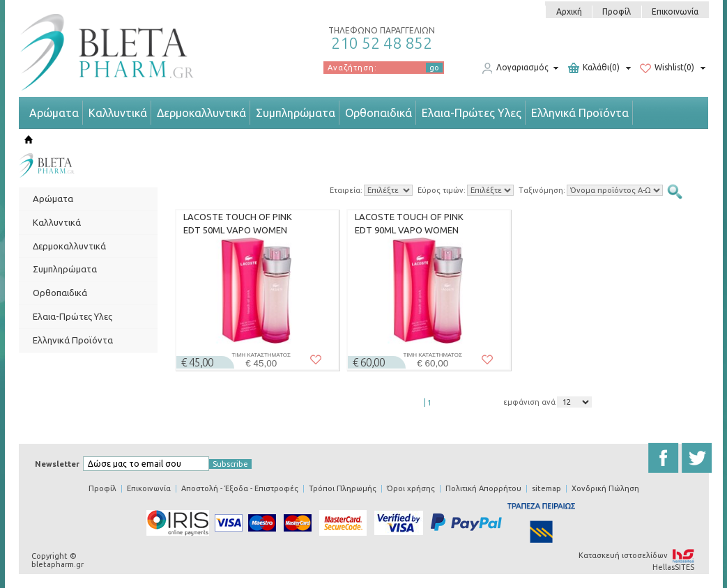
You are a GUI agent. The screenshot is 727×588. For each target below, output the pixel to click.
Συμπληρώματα (296, 113)
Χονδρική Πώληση (605, 488)
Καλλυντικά (118, 113)
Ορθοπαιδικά (378, 113)
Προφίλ (617, 11)
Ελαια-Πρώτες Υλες (472, 113)
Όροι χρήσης (411, 488)
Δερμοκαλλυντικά (201, 113)
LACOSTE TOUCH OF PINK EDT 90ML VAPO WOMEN (409, 224)
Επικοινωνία (675, 11)
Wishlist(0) (667, 68)
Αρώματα (54, 113)
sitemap (546, 488)
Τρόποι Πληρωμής (343, 488)
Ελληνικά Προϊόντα (580, 113)
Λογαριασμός (515, 68)
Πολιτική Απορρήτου (483, 488)
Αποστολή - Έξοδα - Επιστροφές (240, 488)
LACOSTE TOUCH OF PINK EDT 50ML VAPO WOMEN (238, 224)
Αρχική (569, 11)
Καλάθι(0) (594, 68)
